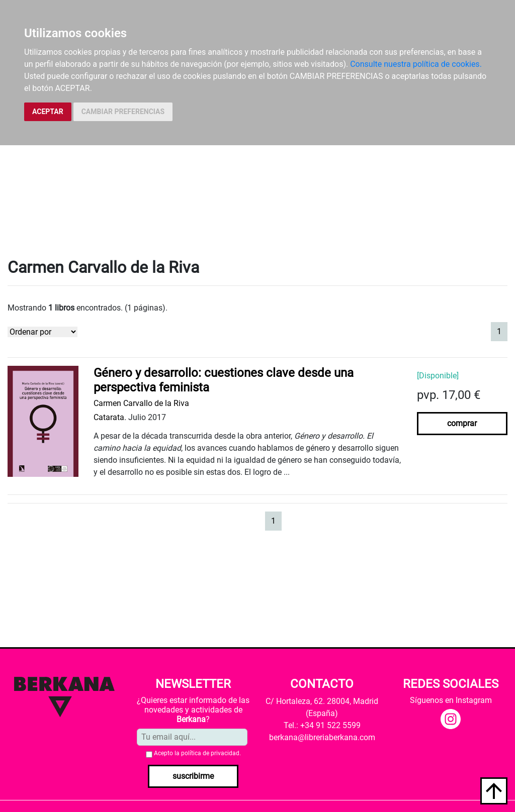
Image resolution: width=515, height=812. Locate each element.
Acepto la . (197, 753)
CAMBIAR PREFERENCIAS (123, 112)
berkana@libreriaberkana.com (322, 737)
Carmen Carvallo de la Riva (141, 403)
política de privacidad (210, 753)
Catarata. (110, 417)
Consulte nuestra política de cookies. (416, 64)
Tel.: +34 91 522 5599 (322, 725)
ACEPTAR (48, 112)
